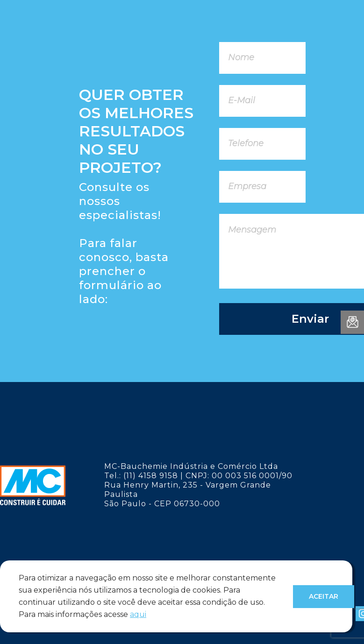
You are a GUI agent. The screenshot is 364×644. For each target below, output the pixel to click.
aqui (138, 614)
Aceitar (324, 596)
